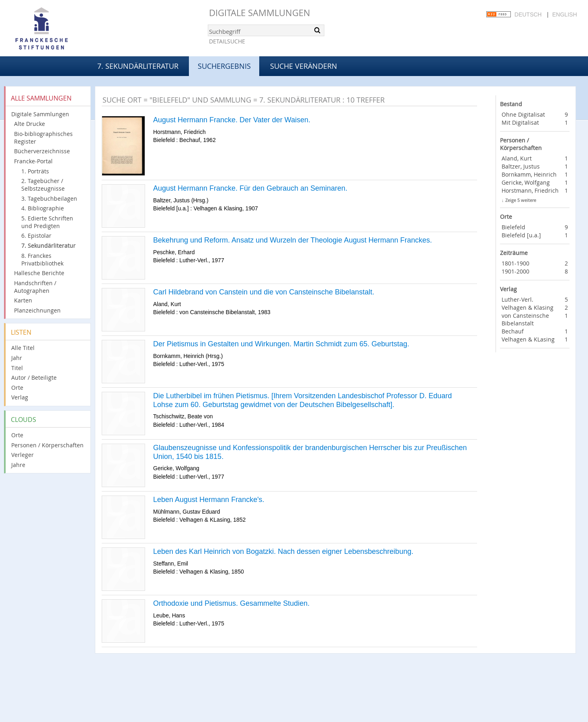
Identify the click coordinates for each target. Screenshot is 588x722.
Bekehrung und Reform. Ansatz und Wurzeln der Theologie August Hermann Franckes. (293, 240)
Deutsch (528, 14)
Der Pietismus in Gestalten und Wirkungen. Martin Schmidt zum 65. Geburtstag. (281, 344)
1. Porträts (35, 171)
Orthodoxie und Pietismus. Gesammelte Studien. (231, 603)
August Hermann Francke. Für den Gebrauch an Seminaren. (250, 188)
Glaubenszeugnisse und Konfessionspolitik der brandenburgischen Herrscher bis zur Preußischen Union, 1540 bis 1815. (310, 452)
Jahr (17, 358)
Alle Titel (23, 348)
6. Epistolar (36, 236)
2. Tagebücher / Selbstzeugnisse (43, 185)
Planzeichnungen (37, 310)
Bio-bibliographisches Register (43, 138)
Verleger (23, 455)
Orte (17, 388)
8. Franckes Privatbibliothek (42, 259)
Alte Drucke (30, 124)
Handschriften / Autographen (35, 287)
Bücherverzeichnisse (42, 151)
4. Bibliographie (43, 208)
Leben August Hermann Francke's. (209, 500)
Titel (17, 368)
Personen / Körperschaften (47, 445)
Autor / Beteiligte (34, 377)
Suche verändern (304, 66)
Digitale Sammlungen (260, 13)
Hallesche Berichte (39, 273)
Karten (23, 300)
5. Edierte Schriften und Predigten (47, 222)
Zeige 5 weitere (521, 200)
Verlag (20, 397)
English (564, 14)
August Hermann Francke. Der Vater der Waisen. (232, 120)
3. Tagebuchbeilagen (49, 198)
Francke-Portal (33, 161)
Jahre (18, 465)
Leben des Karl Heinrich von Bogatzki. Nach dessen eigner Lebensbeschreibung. (283, 551)
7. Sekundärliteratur (138, 66)
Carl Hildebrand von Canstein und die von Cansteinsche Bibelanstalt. (264, 292)
